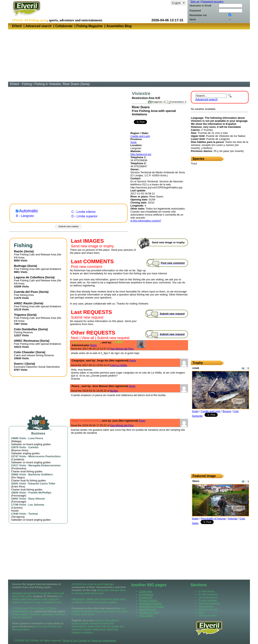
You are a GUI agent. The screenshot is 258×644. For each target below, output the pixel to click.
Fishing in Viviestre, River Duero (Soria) (62, 84)
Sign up (195, 2)
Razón (19, 251)
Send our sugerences (104, 640)
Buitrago (20, 266)
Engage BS (146, 597)
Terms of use (70, 640)
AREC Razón (23, 303)
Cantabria (18, 459)
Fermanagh (19, 496)
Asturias (233, 519)
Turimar (33, 514)
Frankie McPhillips (40, 493)
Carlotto (33, 447)
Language (165, 3)
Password (195, 11)
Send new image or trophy (92, 246)
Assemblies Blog (119, 26)
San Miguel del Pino (122, 349)
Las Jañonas (36, 505)
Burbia (114, 391)
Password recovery (212, 2)
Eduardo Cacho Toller (42, 484)
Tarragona (18, 517)
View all (88, 338)
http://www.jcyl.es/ (141, 154)
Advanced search (38, 26)
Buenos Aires (20, 450)
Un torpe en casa (149, 613)
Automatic (29, 211)
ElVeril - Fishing (21, 84)
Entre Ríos (18, 487)
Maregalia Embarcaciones (45, 465)
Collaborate (64, 26)
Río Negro (18, 477)
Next (75, 338)
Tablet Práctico (148, 609)
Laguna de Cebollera (29, 277)
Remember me (198, 15)
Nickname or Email (200, 6)
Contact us (84, 640)
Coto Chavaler (24, 352)
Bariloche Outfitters (41, 474)
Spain (195, 411)
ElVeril (17, 26)
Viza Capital (146, 616)
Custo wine (146, 591)
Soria (133, 142)
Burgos (227, 411)
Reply (93, 345)
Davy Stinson (37, 499)
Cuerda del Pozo (26, 292)
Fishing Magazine (89, 26)
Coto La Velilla (118, 365)
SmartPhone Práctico (151, 606)
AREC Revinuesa (26, 341)
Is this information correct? (146, 221)
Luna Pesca (36, 438)
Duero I (19, 364)
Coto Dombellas (26, 329)
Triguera (20, 315)
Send (192, 19)
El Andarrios (146, 594)
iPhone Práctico (148, 600)
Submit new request (87, 317)
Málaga (16, 441)
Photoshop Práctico (150, 603)
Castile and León (140, 136)
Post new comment (87, 267)
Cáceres (17, 508)
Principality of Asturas (213, 519)
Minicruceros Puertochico (45, 456)
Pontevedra (19, 468)
